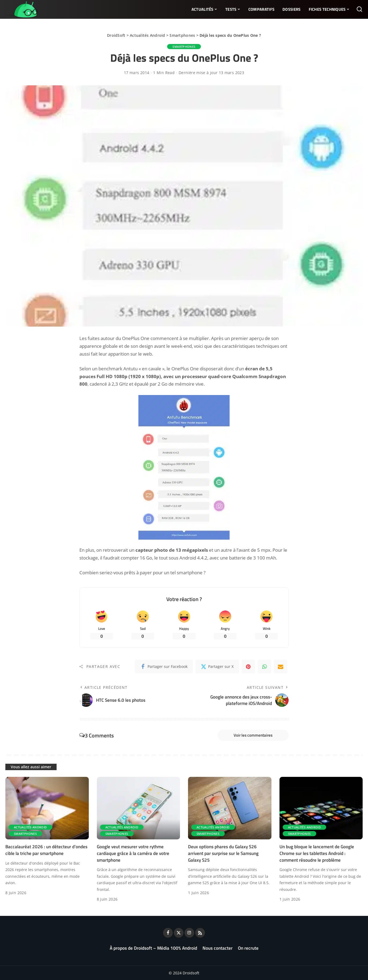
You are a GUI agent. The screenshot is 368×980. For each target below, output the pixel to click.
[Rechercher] (359, 9)
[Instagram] (189, 933)
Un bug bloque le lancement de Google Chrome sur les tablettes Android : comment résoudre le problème (317, 853)
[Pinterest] (248, 667)
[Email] (281, 667)
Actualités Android (148, 35)
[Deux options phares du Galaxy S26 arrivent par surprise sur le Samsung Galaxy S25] (230, 808)
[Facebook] (164, 667)
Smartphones (182, 35)
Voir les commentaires (253, 735)
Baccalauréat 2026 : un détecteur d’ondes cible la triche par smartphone (46, 850)
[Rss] (200, 933)
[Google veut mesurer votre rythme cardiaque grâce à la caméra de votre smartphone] (139, 808)
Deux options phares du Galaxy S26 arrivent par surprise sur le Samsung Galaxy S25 (223, 853)
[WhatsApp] (264, 667)
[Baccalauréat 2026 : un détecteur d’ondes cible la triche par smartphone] (47, 808)
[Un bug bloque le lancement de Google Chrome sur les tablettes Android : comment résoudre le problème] (321, 808)
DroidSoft (116, 35)
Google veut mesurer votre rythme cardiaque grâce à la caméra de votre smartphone (133, 853)
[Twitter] (217, 667)
